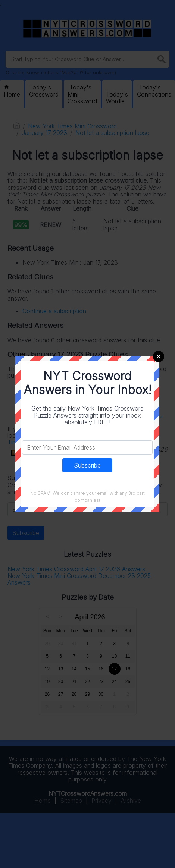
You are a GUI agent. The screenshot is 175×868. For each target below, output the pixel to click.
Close (159, 356)
